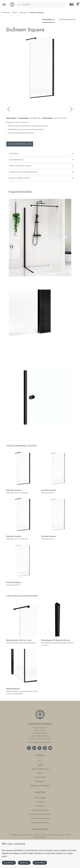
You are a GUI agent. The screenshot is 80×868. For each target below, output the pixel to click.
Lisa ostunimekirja (20, 144)
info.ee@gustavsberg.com (40, 742)
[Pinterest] (39, 748)
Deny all (24, 863)
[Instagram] (45, 748)
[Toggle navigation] (4, 5)
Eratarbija (48, 20)
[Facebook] (29, 748)
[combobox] (43, 5)
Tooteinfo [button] (41, 154)
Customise (40, 863)
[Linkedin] (34, 748)
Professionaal (68, 20)
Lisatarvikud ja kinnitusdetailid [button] (41, 172)
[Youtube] (50, 748)
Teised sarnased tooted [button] (41, 166)
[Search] (19, 5)
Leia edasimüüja (41, 160)
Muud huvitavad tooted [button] (41, 178)
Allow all (9, 863)
